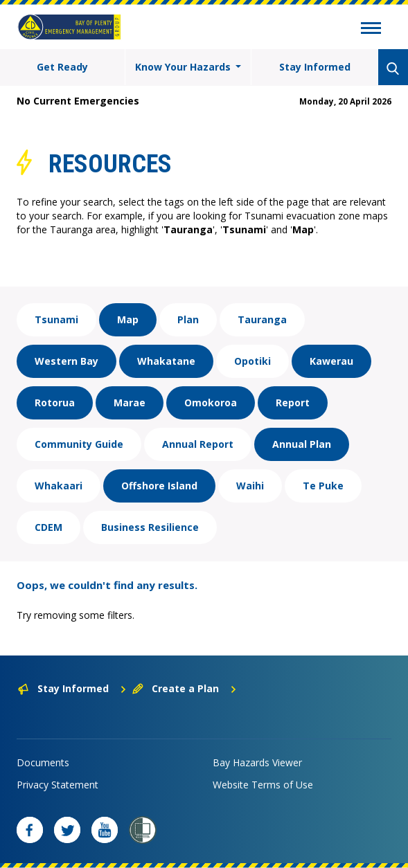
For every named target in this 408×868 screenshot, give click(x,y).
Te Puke (323, 486)
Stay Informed (315, 67)
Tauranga (262, 319)
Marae (130, 403)
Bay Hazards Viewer (257, 762)
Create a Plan (185, 688)
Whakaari (59, 486)
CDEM (48, 527)
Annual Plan (302, 444)
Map (128, 319)
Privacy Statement (57, 785)
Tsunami (56, 319)
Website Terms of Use (263, 785)
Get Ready (62, 67)
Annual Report (198, 444)
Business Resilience (150, 527)
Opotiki (252, 361)
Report (293, 403)
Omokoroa (211, 403)
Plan (188, 319)
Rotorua (55, 403)
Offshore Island (159, 486)
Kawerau (331, 361)
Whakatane (166, 361)
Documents (43, 762)
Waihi (250, 486)
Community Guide (79, 444)
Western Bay (66, 361)
